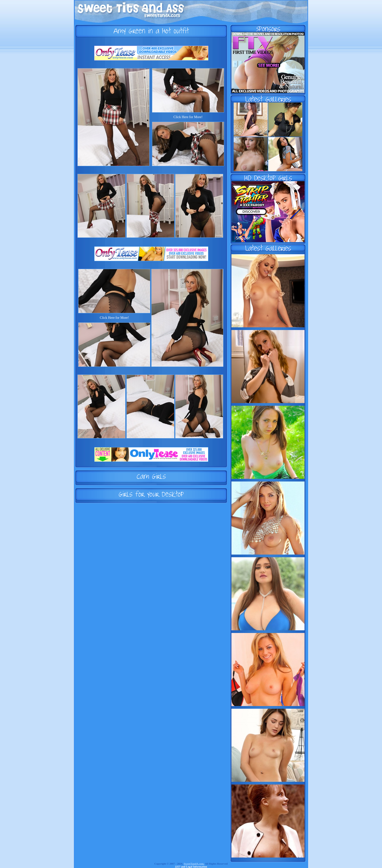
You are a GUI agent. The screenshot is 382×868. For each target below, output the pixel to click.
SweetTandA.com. (194, 864)
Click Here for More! (188, 117)
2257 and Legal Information (191, 867)
